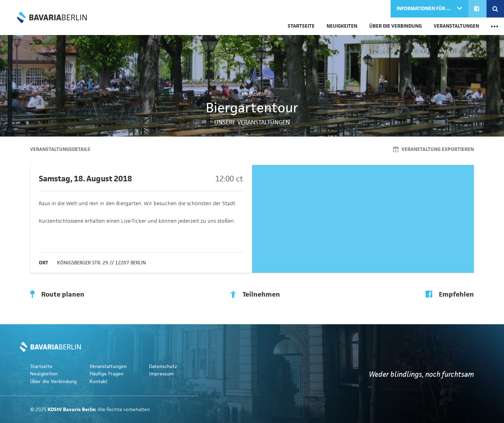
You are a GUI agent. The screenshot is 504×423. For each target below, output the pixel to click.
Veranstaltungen (456, 26)
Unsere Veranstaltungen (252, 122)
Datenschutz (163, 366)
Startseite (301, 26)
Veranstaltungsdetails (60, 149)
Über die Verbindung (395, 26)
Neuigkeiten (342, 26)
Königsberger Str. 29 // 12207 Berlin (101, 263)
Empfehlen (450, 294)
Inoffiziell (252, 94)
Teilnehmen (255, 294)
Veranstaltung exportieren (433, 149)
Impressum (161, 374)
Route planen (57, 294)
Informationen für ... (424, 9)
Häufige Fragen (107, 374)
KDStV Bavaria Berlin (52, 18)
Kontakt (99, 382)
